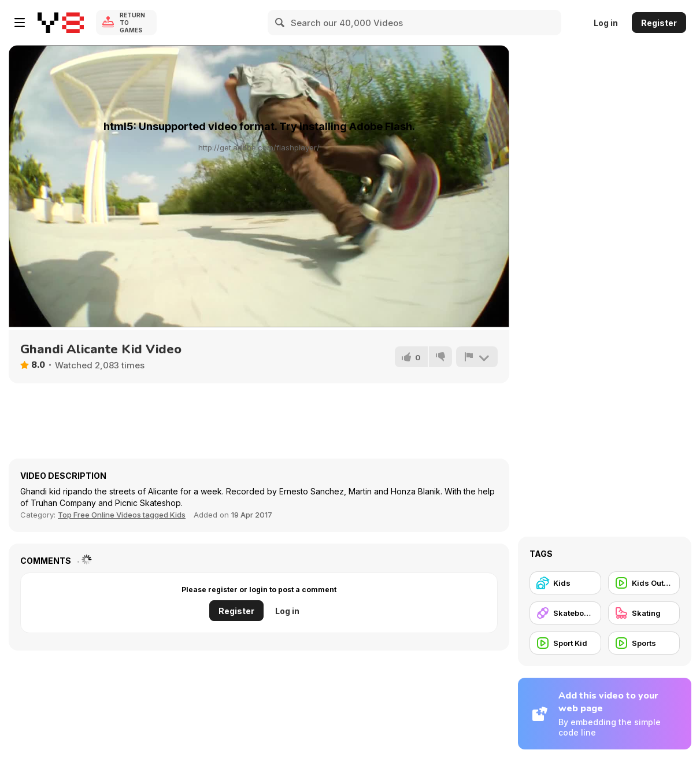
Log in (606, 23)
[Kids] (565, 583)
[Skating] (644, 613)
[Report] (477, 357)
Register (659, 23)
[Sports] (644, 643)
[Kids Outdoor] (644, 583)
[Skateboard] (565, 613)
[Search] (280, 23)
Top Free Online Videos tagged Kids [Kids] (122, 515)
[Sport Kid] (565, 643)
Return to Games (132, 23)
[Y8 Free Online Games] (61, 23)
